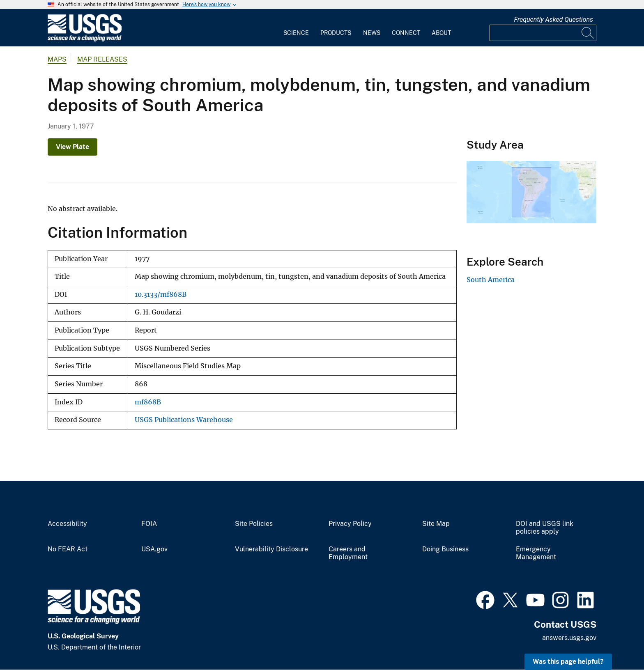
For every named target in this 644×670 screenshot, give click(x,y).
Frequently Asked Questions (553, 20)
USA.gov (154, 549)
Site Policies (254, 524)
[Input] (543, 33)
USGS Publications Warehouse (184, 420)
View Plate (72, 147)
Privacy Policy (350, 524)
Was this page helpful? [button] (568, 662)
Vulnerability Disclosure (271, 549)
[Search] (588, 33)
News (372, 33)
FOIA (149, 524)
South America (491, 280)
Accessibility (67, 524)
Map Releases (102, 59)
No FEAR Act (68, 549)
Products (336, 33)
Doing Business (445, 549)
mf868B (148, 402)
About (441, 33)
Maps (57, 59)
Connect (406, 33)
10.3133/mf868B (161, 295)
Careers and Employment (348, 553)
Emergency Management (536, 553)
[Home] (85, 40)
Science (296, 33)
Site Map (436, 524)
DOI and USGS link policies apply (545, 528)
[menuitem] (296, 28)
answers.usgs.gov (569, 638)
